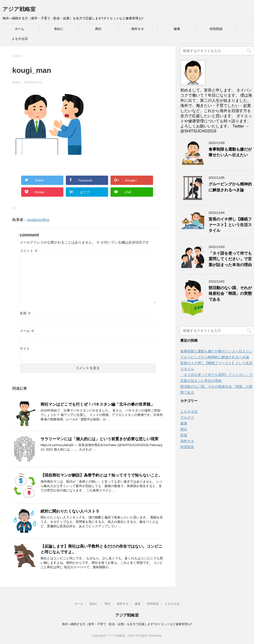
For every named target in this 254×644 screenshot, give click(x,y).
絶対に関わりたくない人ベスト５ (70, 511)
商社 (98, 29)
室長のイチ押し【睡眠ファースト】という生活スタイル (230, 225)
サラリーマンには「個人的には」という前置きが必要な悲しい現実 (99, 439)
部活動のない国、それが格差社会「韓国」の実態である (230, 294)
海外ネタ (138, 29)
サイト (25, 348)
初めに (59, 29)
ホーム (20, 29)
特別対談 (216, 29)
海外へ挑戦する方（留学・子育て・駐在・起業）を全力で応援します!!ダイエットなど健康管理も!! (127, 624)
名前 (25, 313)
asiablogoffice (38, 220)
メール (27, 331)
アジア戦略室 (19, 9)
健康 (177, 29)
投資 (184, 435)
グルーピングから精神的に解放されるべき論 (230, 187)
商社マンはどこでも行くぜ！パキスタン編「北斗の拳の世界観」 (98, 404)
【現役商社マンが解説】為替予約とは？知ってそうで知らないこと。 (101, 475)
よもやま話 (20, 39)
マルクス (187, 417)
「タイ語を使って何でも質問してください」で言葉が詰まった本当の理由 (230, 259)
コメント (29, 251)
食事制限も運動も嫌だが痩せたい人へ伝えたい (230, 152)
